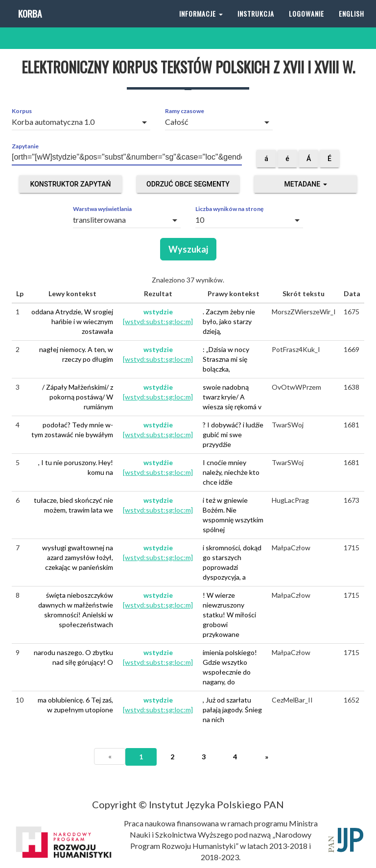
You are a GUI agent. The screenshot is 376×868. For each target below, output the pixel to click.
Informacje (201, 24)
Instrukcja (256, 24)
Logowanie (306, 24)
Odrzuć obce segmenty (188, 184)
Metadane (305, 184)
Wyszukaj (188, 249)
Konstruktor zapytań (71, 184)
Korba (29, 24)
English (352, 24)
